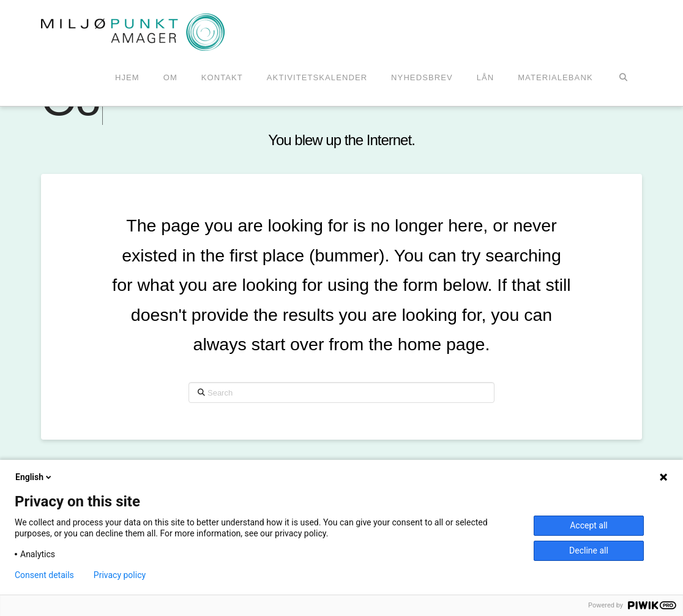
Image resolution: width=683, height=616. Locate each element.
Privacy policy (120, 575)
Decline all (589, 550)
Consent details (44, 575)
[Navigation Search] (623, 78)
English (34, 477)
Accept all (589, 525)
